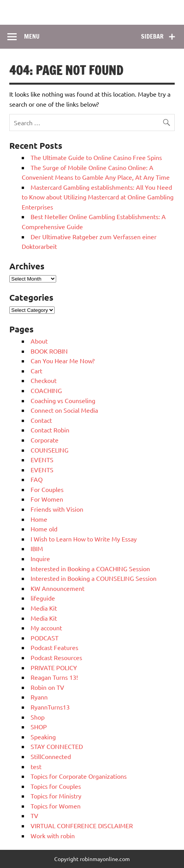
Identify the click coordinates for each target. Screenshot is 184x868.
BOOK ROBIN (49, 351)
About (39, 341)
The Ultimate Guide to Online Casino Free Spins (96, 157)
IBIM (37, 548)
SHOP (39, 727)
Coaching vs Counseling (63, 400)
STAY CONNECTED (57, 746)
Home (39, 519)
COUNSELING (50, 450)
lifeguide (43, 598)
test (36, 766)
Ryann (39, 697)
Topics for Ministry (56, 796)
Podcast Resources (56, 657)
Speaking (43, 737)
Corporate (45, 440)
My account (46, 628)
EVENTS (42, 460)
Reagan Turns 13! (54, 677)
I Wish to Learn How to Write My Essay (84, 539)
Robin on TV (47, 687)
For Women (47, 499)
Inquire (40, 558)
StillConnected (51, 756)
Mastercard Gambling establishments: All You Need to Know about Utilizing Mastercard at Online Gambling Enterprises (98, 197)
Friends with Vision (57, 509)
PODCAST (45, 638)
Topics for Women (56, 806)
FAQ (37, 479)
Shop (38, 717)
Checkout (44, 380)
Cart (36, 371)
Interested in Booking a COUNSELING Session (94, 578)
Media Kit (44, 608)
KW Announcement (58, 588)
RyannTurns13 (50, 707)
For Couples (47, 489)
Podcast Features (54, 647)
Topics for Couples (56, 786)
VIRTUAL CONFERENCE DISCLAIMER (82, 825)
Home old (44, 529)
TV (34, 815)
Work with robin (53, 836)
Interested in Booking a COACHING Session (90, 568)
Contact (41, 420)
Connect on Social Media (64, 410)
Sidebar (152, 36)
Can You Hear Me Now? (63, 361)
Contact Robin (50, 430)
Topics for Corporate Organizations (79, 776)
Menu (32, 36)
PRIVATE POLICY (54, 667)
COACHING (46, 390)
